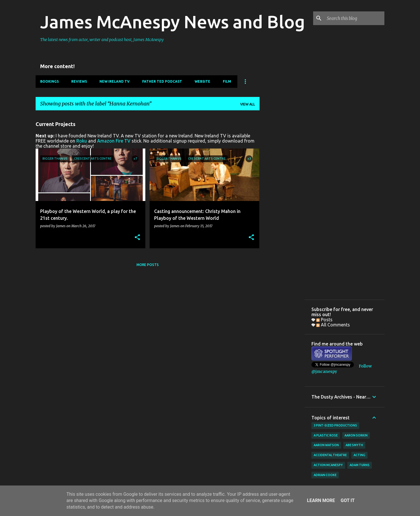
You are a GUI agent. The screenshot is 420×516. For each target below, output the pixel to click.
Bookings (49, 81)
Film (227, 81)
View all (248, 104)
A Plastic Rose (326, 435)
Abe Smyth (354, 445)
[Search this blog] (354, 18)
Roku (82, 141)
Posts (324, 320)
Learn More (321, 500)
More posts (148, 265)
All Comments (333, 325)
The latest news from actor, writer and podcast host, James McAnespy (102, 40)
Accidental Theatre (330, 455)
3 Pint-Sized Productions (335, 425)
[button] (137, 238)
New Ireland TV (115, 81)
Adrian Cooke (325, 475)
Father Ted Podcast (162, 81)
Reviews (79, 81)
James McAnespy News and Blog (173, 22)
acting (359, 455)
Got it (347, 500)
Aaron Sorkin (356, 435)
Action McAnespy (328, 465)
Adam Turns (360, 465)
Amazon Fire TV (114, 141)
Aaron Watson (326, 445)
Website (202, 81)
